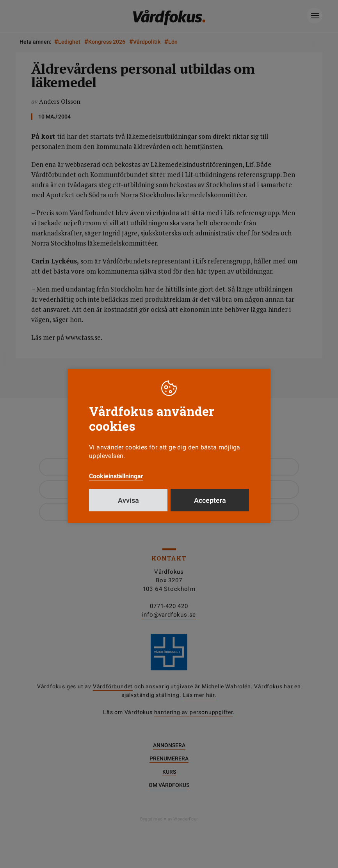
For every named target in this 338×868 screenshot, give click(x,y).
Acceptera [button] (210, 500)
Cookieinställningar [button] (116, 476)
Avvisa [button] (128, 500)
